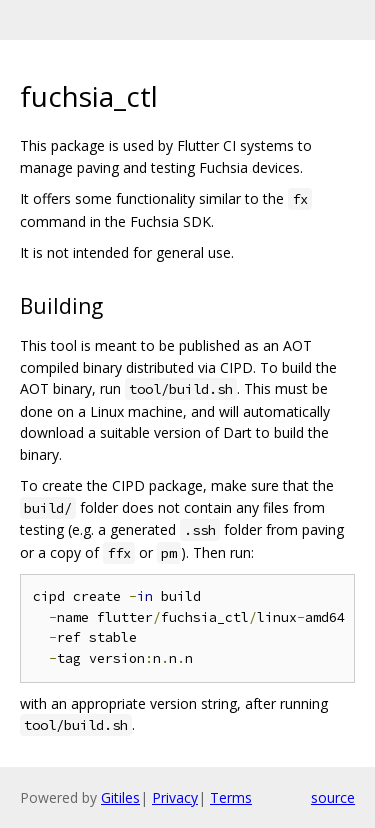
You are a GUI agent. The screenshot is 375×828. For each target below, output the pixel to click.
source (333, 797)
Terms (231, 797)
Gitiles (120, 797)
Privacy (175, 797)
